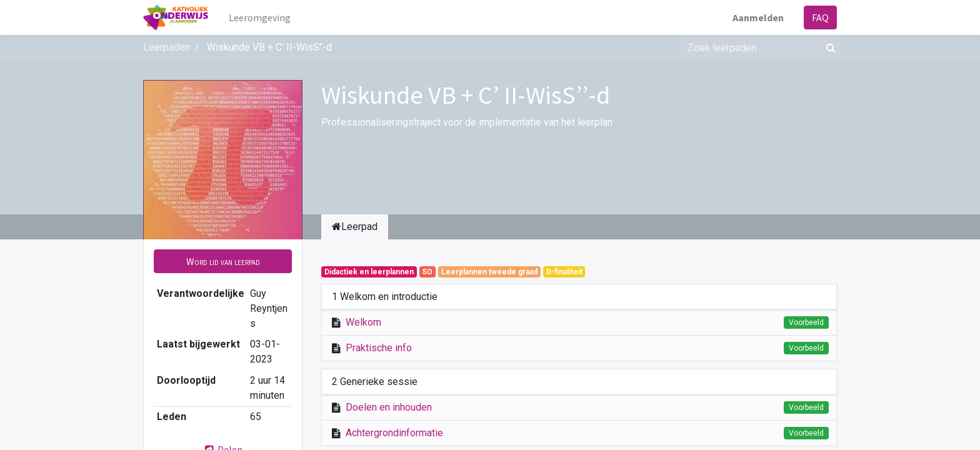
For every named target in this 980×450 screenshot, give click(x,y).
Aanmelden (758, 17)
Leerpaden (167, 47)
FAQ (820, 17)
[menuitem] (260, 17)
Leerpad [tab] (355, 227)
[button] (223, 261)
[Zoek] (828, 47)
